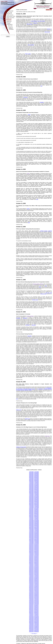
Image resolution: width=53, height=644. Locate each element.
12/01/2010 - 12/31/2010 (34, 555)
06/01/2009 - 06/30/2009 (34, 537)
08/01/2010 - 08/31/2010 (34, 551)
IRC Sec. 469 (49, 293)
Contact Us (11, 27)
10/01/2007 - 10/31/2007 (34, 517)
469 (46, 286)
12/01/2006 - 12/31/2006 (34, 507)
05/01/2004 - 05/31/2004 (34, 477)
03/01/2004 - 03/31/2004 (34, 475)
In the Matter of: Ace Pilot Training (38, 21)
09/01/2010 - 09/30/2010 (34, 552)
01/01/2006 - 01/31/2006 (34, 497)
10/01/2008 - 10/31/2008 (34, 529)
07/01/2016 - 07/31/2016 (34, 602)
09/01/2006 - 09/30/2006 (34, 505)
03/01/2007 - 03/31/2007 (34, 510)
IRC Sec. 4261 (43, 294)
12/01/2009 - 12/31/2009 (34, 543)
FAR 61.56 (47, 436)
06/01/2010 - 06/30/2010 (34, 549)
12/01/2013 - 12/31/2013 (34, 585)
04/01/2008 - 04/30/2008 (34, 523)
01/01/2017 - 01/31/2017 (34, 605)
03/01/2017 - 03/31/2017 (34, 607)
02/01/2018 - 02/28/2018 (34, 618)
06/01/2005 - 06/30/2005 (34, 490)
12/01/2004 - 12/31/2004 (34, 484)
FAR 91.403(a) (31, 45)
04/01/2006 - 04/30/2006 (34, 500)
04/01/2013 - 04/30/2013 (34, 579)
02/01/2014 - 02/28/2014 (34, 587)
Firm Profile (10, 12)
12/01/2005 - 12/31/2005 (34, 496)
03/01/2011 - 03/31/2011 (34, 558)
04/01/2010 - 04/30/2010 (34, 547)
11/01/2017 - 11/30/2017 (34, 615)
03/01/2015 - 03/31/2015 (34, 594)
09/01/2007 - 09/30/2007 (34, 516)
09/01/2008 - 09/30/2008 (34, 528)
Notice (29, 115)
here (41, 86)
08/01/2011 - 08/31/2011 (34, 562)
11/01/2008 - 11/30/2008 (34, 530)
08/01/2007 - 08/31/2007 (34, 515)
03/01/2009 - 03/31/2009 (34, 534)
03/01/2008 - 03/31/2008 (34, 522)
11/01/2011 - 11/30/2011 (34, 565)
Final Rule (30, 336)
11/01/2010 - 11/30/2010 (34, 554)
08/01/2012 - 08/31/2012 (34, 574)
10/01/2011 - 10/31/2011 (34, 564)
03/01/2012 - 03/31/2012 (34, 569)
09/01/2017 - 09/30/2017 (34, 613)
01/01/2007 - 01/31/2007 (34, 508)
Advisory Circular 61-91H (21, 447)
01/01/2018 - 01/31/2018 (34, 617)
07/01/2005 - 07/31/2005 (34, 491)
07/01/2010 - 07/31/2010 (34, 550)
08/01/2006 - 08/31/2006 (34, 504)
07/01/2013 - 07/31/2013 (34, 582)
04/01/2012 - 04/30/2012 (34, 570)
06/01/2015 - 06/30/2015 (34, 596)
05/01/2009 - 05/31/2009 (34, 536)
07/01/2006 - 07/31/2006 (34, 503)
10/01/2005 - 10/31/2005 (34, 494)
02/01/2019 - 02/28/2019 (34, 627)
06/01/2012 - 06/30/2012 (34, 572)
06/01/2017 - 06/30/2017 (34, 610)
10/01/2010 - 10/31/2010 (34, 553)
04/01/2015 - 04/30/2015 (34, 595)
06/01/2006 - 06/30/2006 (34, 502)
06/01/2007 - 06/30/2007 (34, 513)
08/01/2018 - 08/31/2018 (34, 622)
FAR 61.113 (19, 410)
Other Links (10, 26)
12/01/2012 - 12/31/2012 (34, 577)
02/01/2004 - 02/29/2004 (34, 474)
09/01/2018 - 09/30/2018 (34, 623)
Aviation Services (10, 15)
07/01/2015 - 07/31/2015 (34, 597)
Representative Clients (11, 16)
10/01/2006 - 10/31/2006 (34, 506)
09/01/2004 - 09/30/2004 (34, 481)
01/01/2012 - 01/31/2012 (34, 567)
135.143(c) (25, 318)
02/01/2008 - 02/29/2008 (34, 521)
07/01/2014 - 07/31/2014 (34, 589)
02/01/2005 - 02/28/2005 (34, 486)
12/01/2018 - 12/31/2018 (34, 625)
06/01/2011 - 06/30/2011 (34, 560)
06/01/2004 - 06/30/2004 (34, 478)
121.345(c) (18, 318)
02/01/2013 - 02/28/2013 (34, 578)
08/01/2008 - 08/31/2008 (34, 527)
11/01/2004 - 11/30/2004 (34, 483)
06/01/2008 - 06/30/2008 (34, 525)
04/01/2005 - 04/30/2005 (34, 488)
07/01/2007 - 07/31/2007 (34, 514)
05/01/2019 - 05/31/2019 (34, 629)
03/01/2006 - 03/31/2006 (34, 499)
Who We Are (10, 14)
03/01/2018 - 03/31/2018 (34, 619)
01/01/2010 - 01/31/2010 (34, 544)
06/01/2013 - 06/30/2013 (34, 581)
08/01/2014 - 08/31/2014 (34, 590)
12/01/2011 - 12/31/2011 (34, 566)
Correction (25, 97)
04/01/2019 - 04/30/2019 (34, 628)
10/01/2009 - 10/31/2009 (34, 541)
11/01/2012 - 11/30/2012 (34, 576)
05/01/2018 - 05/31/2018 (34, 620)
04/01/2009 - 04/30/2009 (34, 535)
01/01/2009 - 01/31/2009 (34, 532)
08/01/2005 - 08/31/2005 (34, 492)
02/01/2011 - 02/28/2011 (34, 557)
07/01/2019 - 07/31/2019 (34, 630)
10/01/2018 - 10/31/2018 (34, 624)
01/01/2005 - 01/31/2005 (34, 485)
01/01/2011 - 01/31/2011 (34, 556)
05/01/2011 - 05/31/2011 (34, 559)
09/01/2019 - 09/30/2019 (34, 632)
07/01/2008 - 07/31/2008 (34, 526)
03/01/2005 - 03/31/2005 (34, 487)
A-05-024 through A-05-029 (46, 231)
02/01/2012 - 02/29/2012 (34, 568)
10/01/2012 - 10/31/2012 (34, 575)
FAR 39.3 (35, 23)
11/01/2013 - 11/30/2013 (34, 584)
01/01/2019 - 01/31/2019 (34, 626)
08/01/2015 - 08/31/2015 (34, 598)
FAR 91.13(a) (29, 24)
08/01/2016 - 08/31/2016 (34, 603)
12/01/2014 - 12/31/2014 (34, 592)
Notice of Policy (30, 316)
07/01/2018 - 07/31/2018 (34, 621)
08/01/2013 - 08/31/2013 (34, 583)
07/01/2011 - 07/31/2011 (34, 561)
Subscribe (48, 10)
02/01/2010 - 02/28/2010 (34, 545)
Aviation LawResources (9, 22)
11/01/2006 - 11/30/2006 (34, 506)
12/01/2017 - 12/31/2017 (34, 616)
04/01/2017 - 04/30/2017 (34, 608)
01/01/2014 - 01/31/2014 (34, 586)
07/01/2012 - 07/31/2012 (34, 573)
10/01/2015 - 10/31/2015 (34, 599)
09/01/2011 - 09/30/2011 (34, 563)
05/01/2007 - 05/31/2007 (34, 512)
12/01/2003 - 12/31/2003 (34, 472)
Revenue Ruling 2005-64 (38, 284)
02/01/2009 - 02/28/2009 (34, 533)
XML (51, 10)
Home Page (11, 11)
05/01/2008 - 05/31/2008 (34, 524)
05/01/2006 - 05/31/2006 (34, 501)
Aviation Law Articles (10, 18)
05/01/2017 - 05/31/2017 (34, 609)
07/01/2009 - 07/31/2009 (34, 538)
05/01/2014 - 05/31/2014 (34, 588)
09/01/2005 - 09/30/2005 (34, 493)
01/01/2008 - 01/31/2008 (34, 520)
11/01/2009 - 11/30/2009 (34, 542)
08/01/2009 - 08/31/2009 (34, 539)
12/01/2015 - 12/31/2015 (34, 600)
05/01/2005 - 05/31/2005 (34, 489)
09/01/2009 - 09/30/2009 (34, 540)
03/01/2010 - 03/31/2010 (34, 546)
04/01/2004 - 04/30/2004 (34, 476)
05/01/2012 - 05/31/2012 (34, 571)
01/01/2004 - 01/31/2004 (34, 473)
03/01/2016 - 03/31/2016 (34, 601)
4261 (40, 287)
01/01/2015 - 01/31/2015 (34, 593)
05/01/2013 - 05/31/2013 (34, 580)
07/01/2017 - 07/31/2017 (34, 611)
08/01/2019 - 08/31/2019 (34, 631)
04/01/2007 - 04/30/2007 (34, 511)
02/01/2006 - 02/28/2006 (34, 498)
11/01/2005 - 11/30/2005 (34, 495)
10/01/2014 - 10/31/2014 (34, 591)
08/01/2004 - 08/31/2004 (34, 480)
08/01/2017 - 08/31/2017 (34, 612)
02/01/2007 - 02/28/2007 (34, 509)
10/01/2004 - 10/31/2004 (34, 482)
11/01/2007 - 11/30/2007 (34, 518)
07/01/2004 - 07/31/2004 (34, 479)
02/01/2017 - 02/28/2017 (34, 606)
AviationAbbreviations (10, 24)
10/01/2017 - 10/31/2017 (34, 614)
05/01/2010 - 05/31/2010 (34, 548)
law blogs (34, 634)
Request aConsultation (11, 29)
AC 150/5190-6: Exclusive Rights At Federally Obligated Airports (34, 388)
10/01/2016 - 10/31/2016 (34, 604)
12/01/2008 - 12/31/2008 (34, 531)
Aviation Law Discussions (9, 19)
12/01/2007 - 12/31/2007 (34, 519)
